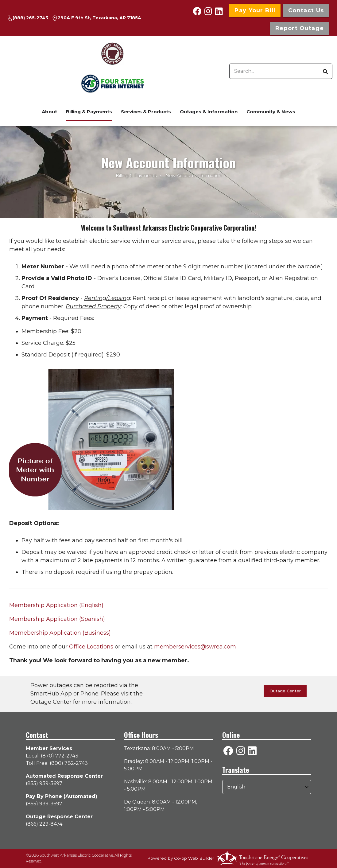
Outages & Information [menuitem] (209, 112)
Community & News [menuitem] (271, 112)
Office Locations (91, 647)
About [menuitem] (49, 112)
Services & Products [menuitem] (146, 112)
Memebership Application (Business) (60, 633)
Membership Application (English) (56, 605)
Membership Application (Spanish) (57, 619)
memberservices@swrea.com (195, 647)
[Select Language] (267, 787)
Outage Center (285, 691)
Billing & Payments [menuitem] (89, 112)
